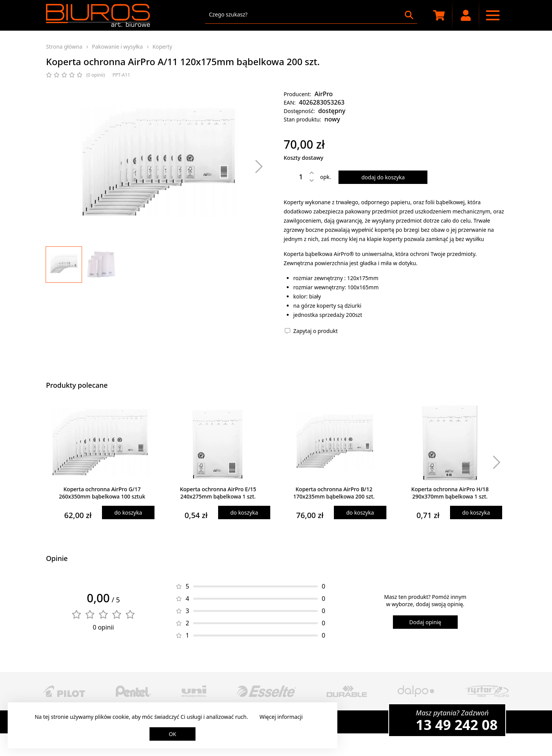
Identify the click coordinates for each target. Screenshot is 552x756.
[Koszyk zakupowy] (439, 15)
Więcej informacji (281, 717)
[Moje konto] (466, 15)
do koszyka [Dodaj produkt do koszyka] (128, 512)
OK (172, 734)
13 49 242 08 (457, 725)
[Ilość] (295, 177)
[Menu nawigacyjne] (493, 15)
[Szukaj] (409, 15)
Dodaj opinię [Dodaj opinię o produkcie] (425, 622)
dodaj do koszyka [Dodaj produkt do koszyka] (383, 177)
